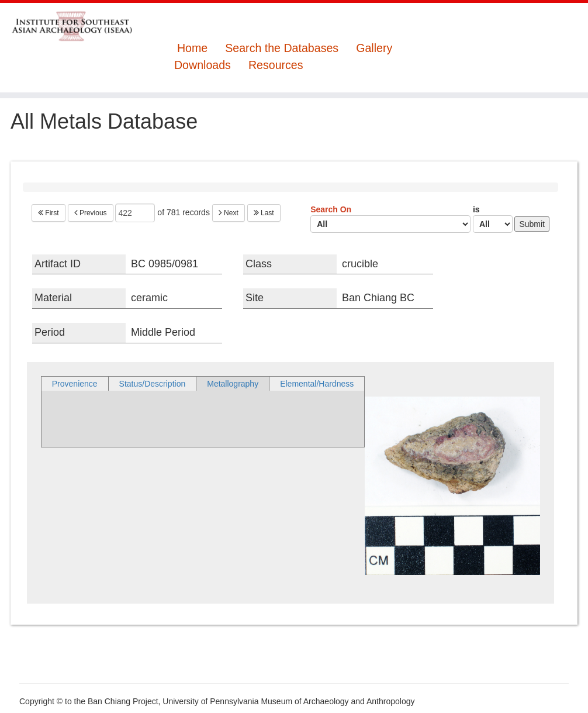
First (49, 213)
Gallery (374, 48)
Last (264, 213)
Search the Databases (282, 48)
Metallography (233, 384)
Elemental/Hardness (317, 384)
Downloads (203, 65)
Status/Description (153, 384)
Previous (91, 213)
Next (229, 213)
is (493, 219)
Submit (532, 224)
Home (192, 48)
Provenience (75, 384)
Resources (276, 65)
